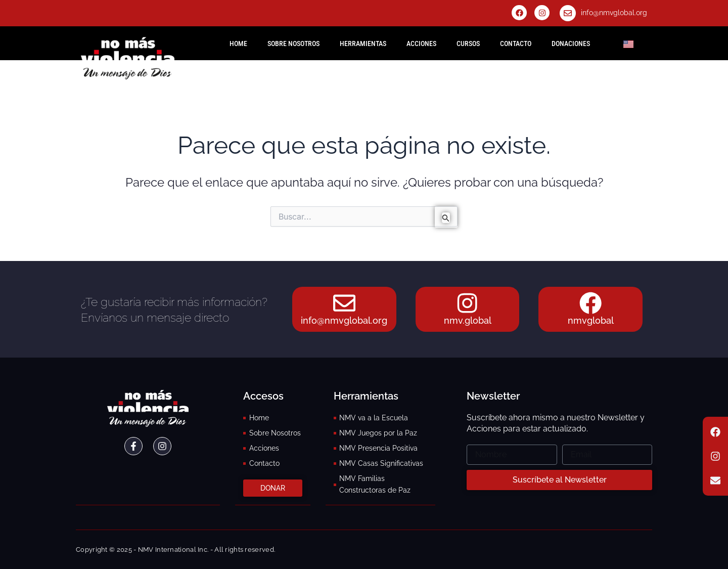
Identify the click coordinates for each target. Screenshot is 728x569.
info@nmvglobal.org (614, 13)
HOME (238, 43)
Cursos (468, 43)
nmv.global (468, 321)
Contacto (516, 43)
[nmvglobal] (590, 302)
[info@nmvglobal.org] (568, 13)
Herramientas (363, 43)
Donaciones (571, 43)
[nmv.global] (468, 302)
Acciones (421, 43)
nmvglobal (591, 321)
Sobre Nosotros (293, 43)
